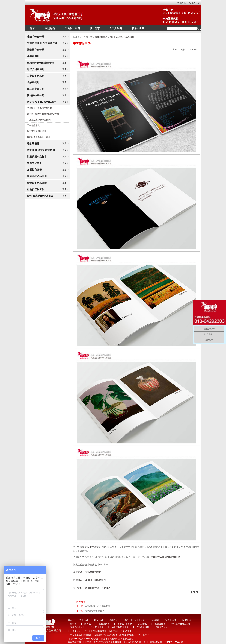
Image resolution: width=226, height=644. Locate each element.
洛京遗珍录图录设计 (37, 131)
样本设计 (114, 620)
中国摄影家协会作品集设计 (40, 120)
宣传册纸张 (171, 620)
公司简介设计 (162, 627)
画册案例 (50, 28)
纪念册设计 (140, 620)
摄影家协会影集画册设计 (39, 137)
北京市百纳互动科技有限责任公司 (117, 639)
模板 (126, 620)
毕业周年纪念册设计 (121, 627)
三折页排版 (160, 624)
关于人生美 (116, 28)
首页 (86, 37)
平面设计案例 (72, 28)
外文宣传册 (126, 631)
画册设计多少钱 (125, 624)
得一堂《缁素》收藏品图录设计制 (43, 114)
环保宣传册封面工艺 (181, 624)
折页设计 (155, 620)
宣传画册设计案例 (99, 37)
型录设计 (74, 624)
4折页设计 (76, 631)
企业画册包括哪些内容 (95, 631)
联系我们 (99, 620)
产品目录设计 (143, 627)
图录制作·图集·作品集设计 (122, 37)
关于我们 (84, 620)
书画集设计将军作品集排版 (40, 108)
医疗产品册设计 (78, 627)
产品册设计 (144, 624)
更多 (65, 37)
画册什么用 (187, 620)
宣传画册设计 (105, 624)
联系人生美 (195, 3)
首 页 (32, 28)
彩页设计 (89, 624)
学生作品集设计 (34, 125)
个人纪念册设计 (98, 627)
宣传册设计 (90, 547)
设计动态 (95, 28)
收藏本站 (182, 3)
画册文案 (113, 631)
